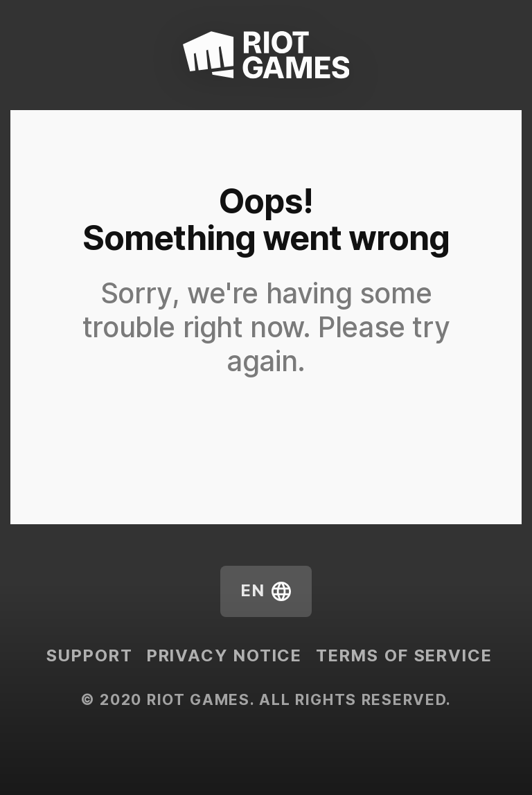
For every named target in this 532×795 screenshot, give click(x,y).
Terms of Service (404, 656)
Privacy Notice (225, 656)
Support (89, 656)
